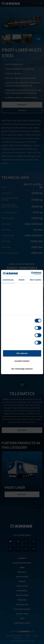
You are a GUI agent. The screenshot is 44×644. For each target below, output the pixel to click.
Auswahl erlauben (22, 361)
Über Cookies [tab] (36, 280)
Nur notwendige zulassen (22, 369)
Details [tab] (22, 280)
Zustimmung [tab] (8, 280)
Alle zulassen (22, 353)
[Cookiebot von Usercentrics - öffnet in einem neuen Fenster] (31, 273)
